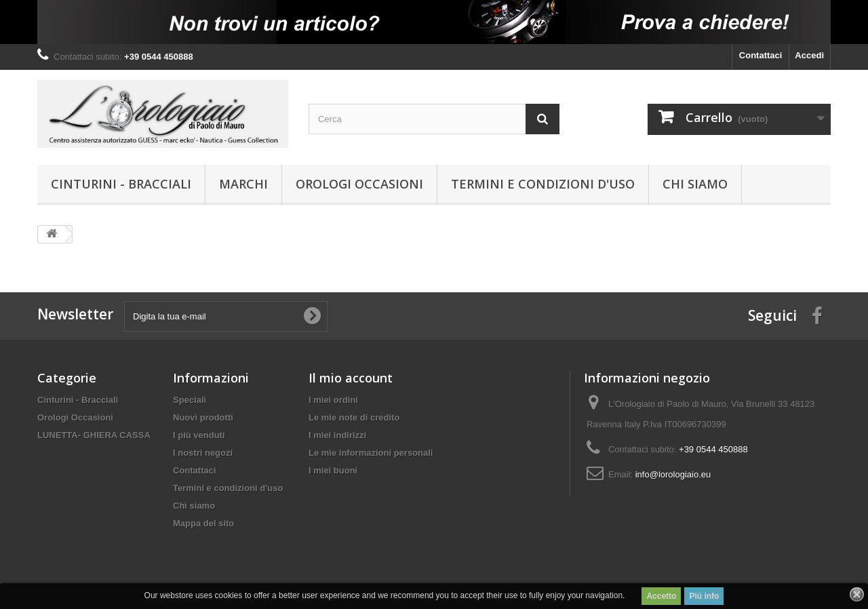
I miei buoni (333, 470)
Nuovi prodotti (203, 417)
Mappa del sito (203, 523)
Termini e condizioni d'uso (543, 184)
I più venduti (199, 435)
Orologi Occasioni (359, 184)
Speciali (190, 400)
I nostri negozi (203, 453)
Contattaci (761, 55)
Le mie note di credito (354, 417)
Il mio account (351, 378)
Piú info (704, 596)
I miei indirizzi (337, 435)
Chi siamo (695, 184)
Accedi (809, 55)
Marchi (243, 184)
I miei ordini (333, 400)
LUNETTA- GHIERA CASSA (94, 435)
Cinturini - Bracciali (121, 184)
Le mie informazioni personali (371, 453)
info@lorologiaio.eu (673, 474)
